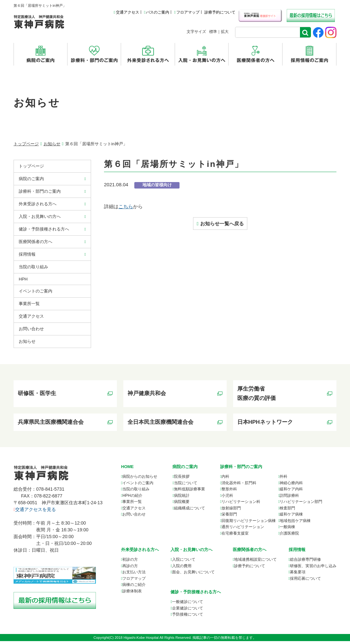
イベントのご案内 (36, 291)
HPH (23, 279)
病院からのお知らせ (140, 480)
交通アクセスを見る (35, 513)
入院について (184, 563)
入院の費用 (182, 569)
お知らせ (52, 144)
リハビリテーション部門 (301, 505)
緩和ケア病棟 (291, 517)
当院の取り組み (33, 267)
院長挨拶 (182, 480)
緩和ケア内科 (291, 492)
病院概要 (182, 505)
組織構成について (190, 511)
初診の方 (130, 563)
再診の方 (130, 569)
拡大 (225, 32)
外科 (283, 480)
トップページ (26, 144)
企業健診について (188, 611)
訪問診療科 (289, 498)
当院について (186, 486)
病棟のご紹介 (134, 588)
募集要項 (298, 575)
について (255, 563)
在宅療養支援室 (235, 536)
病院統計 (182, 498)
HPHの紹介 (132, 498)
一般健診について (188, 605)
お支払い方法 (134, 575)
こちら (126, 206)
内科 (225, 480)
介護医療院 (289, 536)
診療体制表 (132, 594)
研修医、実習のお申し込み (313, 569)
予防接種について (188, 617)
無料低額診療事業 (190, 492)
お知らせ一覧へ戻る (222, 224)
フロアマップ (187, 12)
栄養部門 (229, 517)
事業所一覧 (132, 505)
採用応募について (305, 581)
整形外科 (229, 492)
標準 (213, 32)
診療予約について (220, 12)
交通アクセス (126, 12)
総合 (305, 563)
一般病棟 (287, 530)
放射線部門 (231, 511)
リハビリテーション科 (241, 505)
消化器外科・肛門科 (239, 486)
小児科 (227, 498)
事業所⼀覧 (29, 304)
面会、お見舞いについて (193, 575)
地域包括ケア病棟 (295, 524)
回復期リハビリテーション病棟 (249, 524)
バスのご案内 (157, 12)
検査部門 (287, 511)
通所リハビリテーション (243, 530)
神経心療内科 (291, 486)
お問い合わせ (31, 329)
